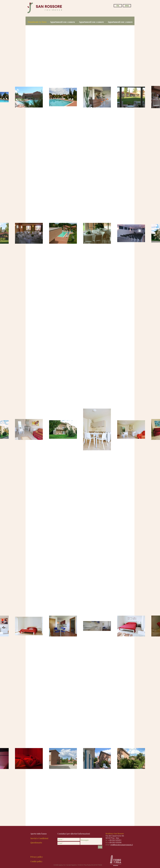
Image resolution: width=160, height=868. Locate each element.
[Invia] (100, 847)
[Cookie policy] (36, 861)
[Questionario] (36, 843)
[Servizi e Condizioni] (39, 838)
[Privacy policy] (37, 857)
